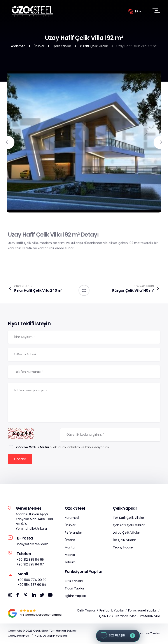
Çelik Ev (105, 617)
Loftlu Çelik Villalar (126, 533)
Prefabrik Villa (150, 617)
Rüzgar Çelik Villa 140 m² (133, 290)
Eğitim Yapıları (75, 597)
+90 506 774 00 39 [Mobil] (32, 581)
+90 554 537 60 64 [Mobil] (32, 586)
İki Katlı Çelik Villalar (94, 46)
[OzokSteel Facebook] (19, 596)
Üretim (70, 541)
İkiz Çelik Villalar (124, 541)
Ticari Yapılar (74, 589)
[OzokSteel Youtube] (51, 596)
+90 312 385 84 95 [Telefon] (30, 560)
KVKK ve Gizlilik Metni (32, 448)
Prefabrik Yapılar (112, 611)
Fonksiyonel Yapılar (143, 611)
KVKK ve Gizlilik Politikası (52, 636)
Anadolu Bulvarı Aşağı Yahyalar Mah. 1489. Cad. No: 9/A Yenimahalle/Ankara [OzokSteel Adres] (35, 522)
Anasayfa (18, 46)
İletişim (70, 563)
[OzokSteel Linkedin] (35, 596)
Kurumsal (72, 519)
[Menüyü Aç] (156, 11)
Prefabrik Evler (125, 617)
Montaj (70, 548)
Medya (70, 556)
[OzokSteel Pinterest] (27, 596)
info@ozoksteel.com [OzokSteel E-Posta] (33, 545)
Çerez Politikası (19, 636)
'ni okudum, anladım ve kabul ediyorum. (62, 448)
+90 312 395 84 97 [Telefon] (30, 565)
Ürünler (39, 46)
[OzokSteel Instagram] (12, 596)
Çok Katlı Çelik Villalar (129, 526)
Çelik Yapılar (62, 46)
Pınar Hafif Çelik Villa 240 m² (38, 290)
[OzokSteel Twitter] (43, 596)
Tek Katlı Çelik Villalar (129, 519)
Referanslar (73, 533)
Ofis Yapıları (74, 582)
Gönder (20, 460)
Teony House (123, 548)
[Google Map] (28, 611)
